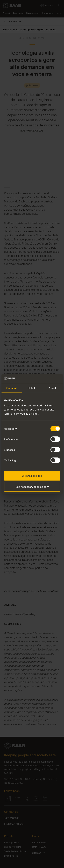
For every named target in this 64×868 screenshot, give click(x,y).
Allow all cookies (32, 475)
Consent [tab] (12, 388)
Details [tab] (32, 388)
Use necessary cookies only (32, 487)
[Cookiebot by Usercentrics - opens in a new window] (46, 378)
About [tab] (52, 388)
